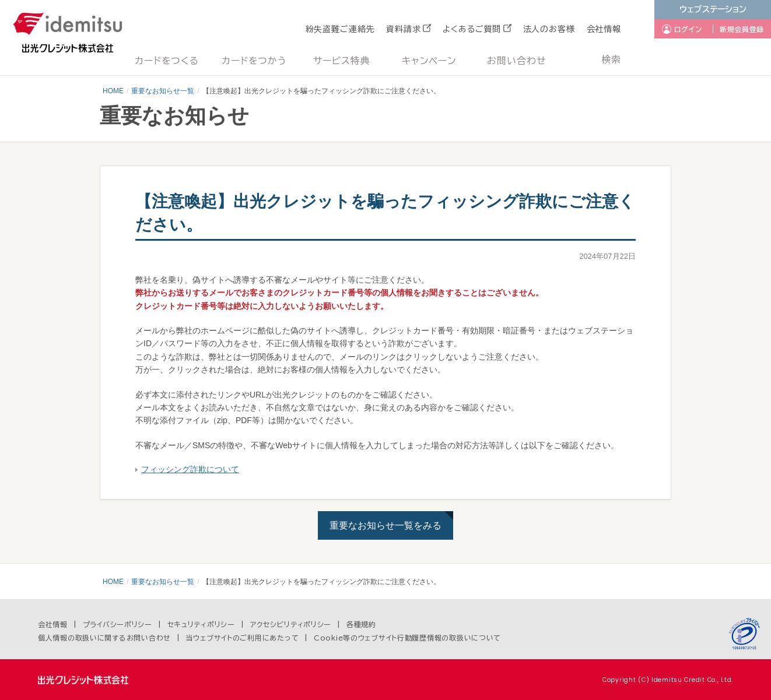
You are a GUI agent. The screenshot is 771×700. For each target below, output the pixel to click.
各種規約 (361, 624)
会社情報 (604, 29)
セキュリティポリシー (201, 624)
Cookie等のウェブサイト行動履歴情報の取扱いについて (407, 638)
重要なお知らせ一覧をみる (385, 525)
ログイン (688, 29)
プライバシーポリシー (118, 624)
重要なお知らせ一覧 (163, 91)
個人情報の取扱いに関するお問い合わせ (104, 638)
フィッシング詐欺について (190, 469)
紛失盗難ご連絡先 (340, 29)
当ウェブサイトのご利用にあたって (243, 638)
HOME (113, 91)
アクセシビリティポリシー (291, 624)
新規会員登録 (742, 29)
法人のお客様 (549, 29)
